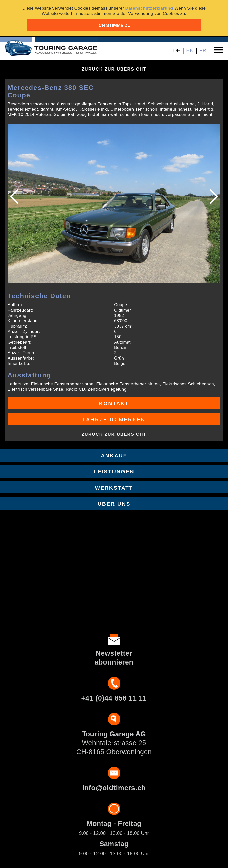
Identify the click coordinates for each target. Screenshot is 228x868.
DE (177, 50)
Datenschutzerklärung (149, 8)
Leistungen (114, 472)
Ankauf (114, 456)
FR (203, 50)
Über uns (114, 504)
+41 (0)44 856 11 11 (114, 698)
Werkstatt (114, 488)
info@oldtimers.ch (114, 788)
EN (190, 50)
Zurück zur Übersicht (114, 69)
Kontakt (114, 403)
